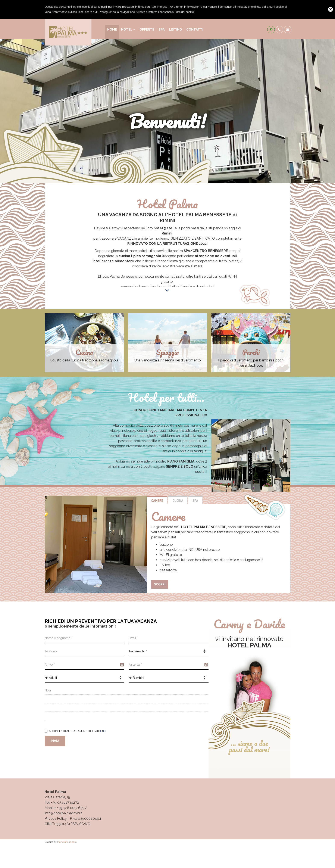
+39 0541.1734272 (65, 802)
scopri (160, 584)
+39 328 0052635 (71, 808)
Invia (55, 741)
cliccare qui (89, 12)
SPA (195, 501)
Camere (157, 501)
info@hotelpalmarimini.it (64, 813)
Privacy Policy (56, 819)
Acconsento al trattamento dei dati (75, 731)
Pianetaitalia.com (67, 842)
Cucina (178, 501)
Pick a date (122, 665)
